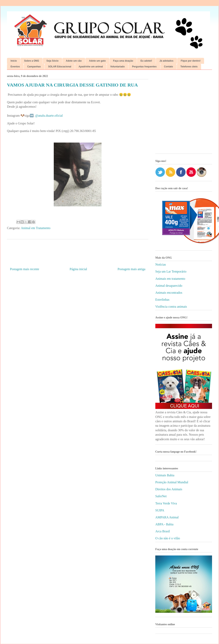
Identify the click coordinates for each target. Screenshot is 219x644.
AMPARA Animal (167, 517)
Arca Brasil (163, 531)
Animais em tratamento (170, 279)
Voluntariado (117, 67)
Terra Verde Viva (166, 503)
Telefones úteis (189, 67)
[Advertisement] (37, 113)
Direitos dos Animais (169, 489)
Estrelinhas (162, 300)
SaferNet (161, 496)
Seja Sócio (52, 61)
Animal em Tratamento (36, 228)
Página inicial (78, 269)
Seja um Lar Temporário (171, 271)
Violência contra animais (171, 307)
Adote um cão (74, 61)
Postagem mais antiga (131, 269)
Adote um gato (97, 61)
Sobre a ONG (32, 61)
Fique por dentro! (191, 61)
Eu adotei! (146, 61)
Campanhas (34, 67)
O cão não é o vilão (168, 538)
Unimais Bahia (165, 475)
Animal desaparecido (169, 286)
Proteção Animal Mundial (172, 482)
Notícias (161, 264)
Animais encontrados (169, 293)
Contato (169, 67)
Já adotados (166, 61)
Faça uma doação (123, 61)
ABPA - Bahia (164, 524)
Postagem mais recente (25, 269)
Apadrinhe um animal (91, 67)
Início (14, 61)
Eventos (15, 67)
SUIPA (160, 510)
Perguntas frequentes (144, 67)
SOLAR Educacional (60, 67)
